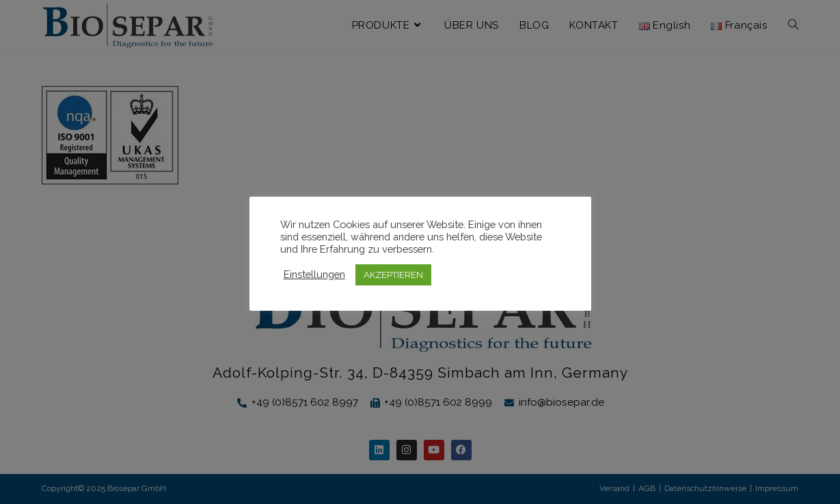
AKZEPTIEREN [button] (393, 275)
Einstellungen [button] (314, 274)
